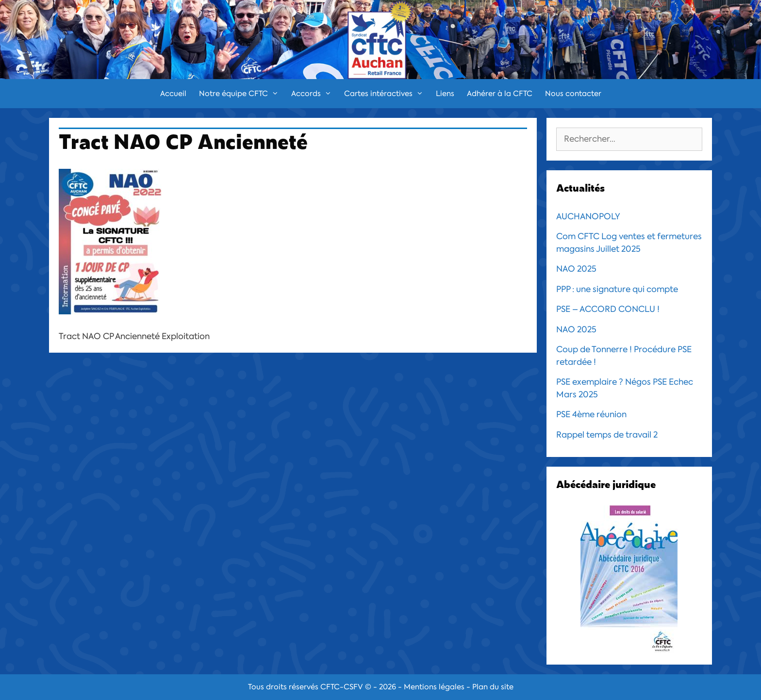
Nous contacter (573, 94)
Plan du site (493, 687)
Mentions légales (434, 687)
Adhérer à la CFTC (500, 94)
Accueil (173, 94)
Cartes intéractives (387, 94)
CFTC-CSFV (342, 687)
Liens (445, 94)
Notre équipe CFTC (242, 94)
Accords (314, 94)
